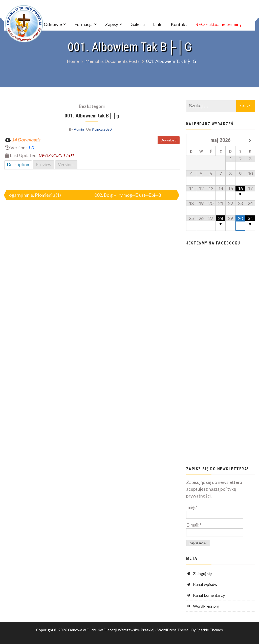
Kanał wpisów (205, 584)
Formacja (83, 24)
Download (169, 140)
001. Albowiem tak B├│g (92, 116)
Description (18, 165)
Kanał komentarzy (209, 595)
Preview (44, 165)
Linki (158, 24)
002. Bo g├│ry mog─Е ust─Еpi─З (128, 195)
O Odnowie (51, 24)
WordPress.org (206, 606)
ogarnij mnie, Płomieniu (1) (35, 195)
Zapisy (112, 24)
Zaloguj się (202, 573)
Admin (79, 129)
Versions (66, 165)
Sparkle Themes (210, 630)
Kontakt (179, 24)
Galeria (138, 24)
